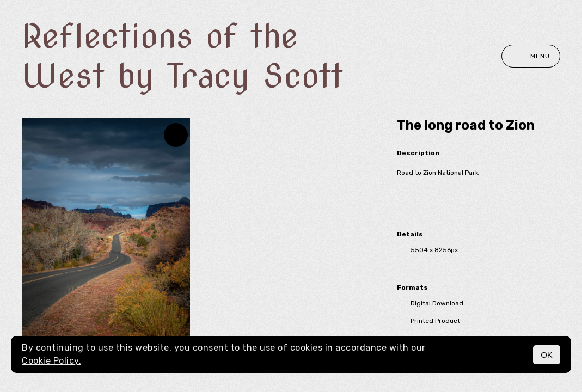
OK (547, 355)
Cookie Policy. (51, 361)
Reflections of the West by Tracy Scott (182, 56)
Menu (531, 56)
